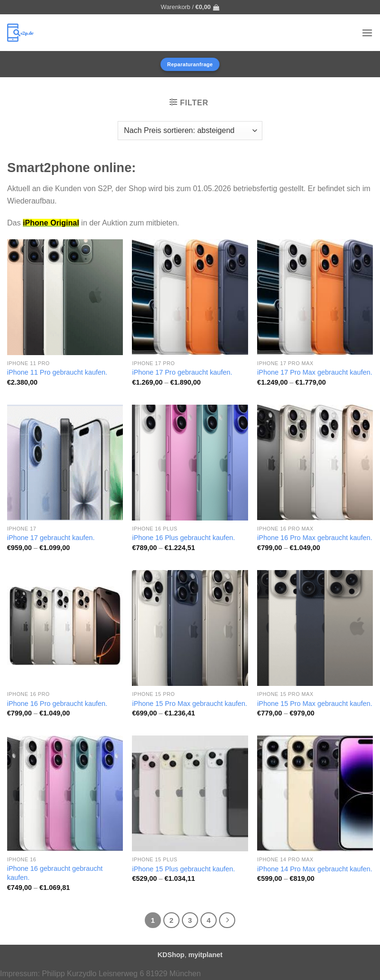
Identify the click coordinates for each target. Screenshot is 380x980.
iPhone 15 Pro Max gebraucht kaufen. (190, 704)
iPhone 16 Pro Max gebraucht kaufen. (315, 538)
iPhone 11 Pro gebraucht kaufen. (57, 372)
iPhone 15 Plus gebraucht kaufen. (183, 869)
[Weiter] (227, 920)
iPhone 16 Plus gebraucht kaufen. (183, 538)
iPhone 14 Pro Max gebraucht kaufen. (315, 869)
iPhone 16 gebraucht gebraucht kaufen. (55, 873)
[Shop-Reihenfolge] (190, 131)
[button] (190, 7)
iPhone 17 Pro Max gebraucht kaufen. (315, 372)
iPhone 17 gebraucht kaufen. (51, 538)
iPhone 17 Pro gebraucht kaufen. (182, 372)
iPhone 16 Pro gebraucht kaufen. (57, 704)
